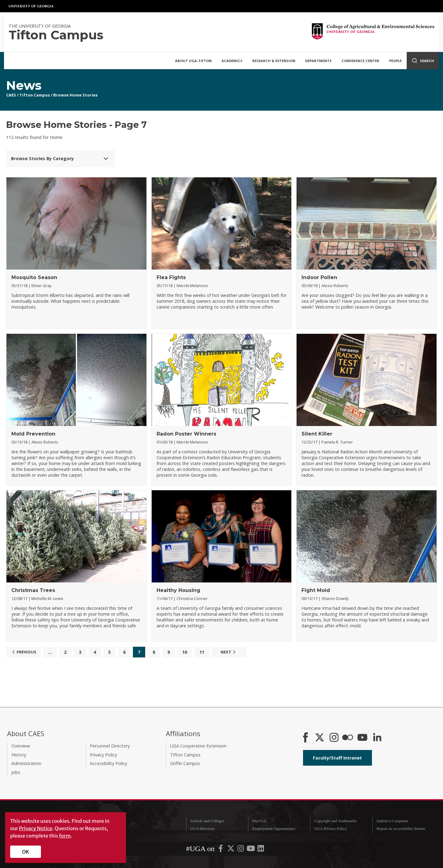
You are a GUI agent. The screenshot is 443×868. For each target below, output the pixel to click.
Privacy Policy (103, 755)
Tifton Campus (35, 95)
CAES (11, 95)
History (19, 755)
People (395, 61)
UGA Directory (202, 829)
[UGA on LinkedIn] (261, 850)
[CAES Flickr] (348, 738)
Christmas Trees (33, 590)
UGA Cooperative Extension (198, 746)
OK (26, 852)
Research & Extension (274, 61)
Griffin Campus (185, 763)
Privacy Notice (36, 828)
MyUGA (259, 821)
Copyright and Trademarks (335, 821)
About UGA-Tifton (193, 61)
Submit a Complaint (392, 821)
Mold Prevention (33, 434)
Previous (23, 652)
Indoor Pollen (319, 277)
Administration (26, 763)
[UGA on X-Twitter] (231, 850)
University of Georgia (31, 6)
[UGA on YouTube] (251, 850)
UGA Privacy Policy (331, 829)
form (65, 836)
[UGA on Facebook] (221, 850)
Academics (232, 61)
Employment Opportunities (274, 829)
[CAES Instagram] (334, 738)
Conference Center (360, 61)
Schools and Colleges (207, 821)
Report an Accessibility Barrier (401, 829)
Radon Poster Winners (186, 434)
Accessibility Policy (108, 763)
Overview (21, 746)
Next (229, 652)
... (50, 652)
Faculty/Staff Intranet (337, 758)
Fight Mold (316, 590)
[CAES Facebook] (305, 738)
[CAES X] (320, 738)
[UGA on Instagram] (241, 850)
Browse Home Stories (75, 95)
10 (185, 652)
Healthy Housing (178, 590)
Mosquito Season (34, 277)
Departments (318, 61)
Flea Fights (171, 277)
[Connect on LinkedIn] (377, 738)
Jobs (16, 772)
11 (202, 652)
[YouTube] (362, 738)
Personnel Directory (110, 746)
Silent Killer (317, 434)
